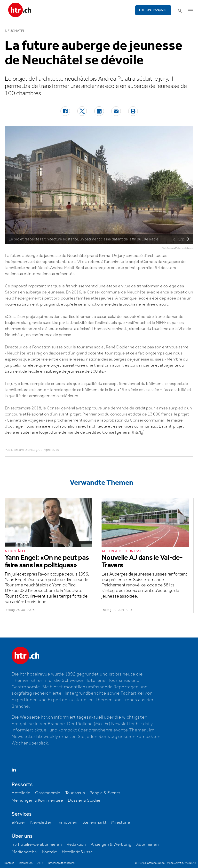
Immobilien (67, 822)
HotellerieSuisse (77, 852)
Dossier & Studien (85, 800)
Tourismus (75, 793)
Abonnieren (147, 845)
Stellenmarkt (95, 822)
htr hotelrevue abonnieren (37, 845)
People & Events (105, 793)
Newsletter (41, 822)
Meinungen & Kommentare (37, 800)
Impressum (26, 863)
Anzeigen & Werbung (111, 845)
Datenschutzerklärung (61, 863)
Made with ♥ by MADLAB (182, 863)
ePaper (18, 822)
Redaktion (76, 845)
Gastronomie (48, 793)
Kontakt (50, 852)
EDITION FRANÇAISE (153, 10)
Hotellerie (21, 793)
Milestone (121, 822)
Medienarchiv (24, 852)
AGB (40, 863)
